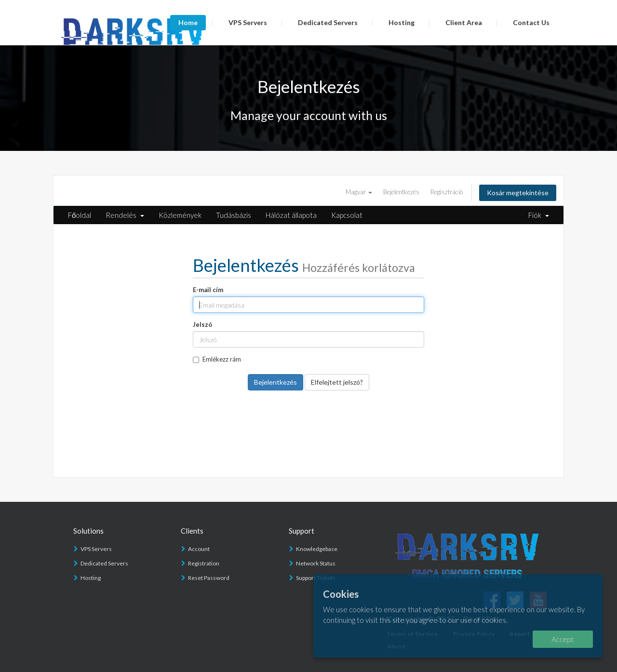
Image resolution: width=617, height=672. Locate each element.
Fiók (539, 215)
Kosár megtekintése (518, 193)
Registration (204, 563)
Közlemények (180, 215)
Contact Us (531, 22)
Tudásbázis (234, 215)
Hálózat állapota (291, 215)
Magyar (359, 192)
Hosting (402, 22)
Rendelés (125, 215)
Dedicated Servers (328, 22)
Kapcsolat (347, 215)
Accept (563, 639)
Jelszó (202, 324)
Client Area (464, 22)
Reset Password (209, 578)
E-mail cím (208, 290)
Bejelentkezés (401, 192)
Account (199, 549)
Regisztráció (447, 192)
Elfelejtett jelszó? (337, 382)
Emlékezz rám (217, 359)
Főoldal (80, 215)
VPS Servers (248, 22)
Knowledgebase (317, 549)
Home (188, 22)
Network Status (316, 563)
